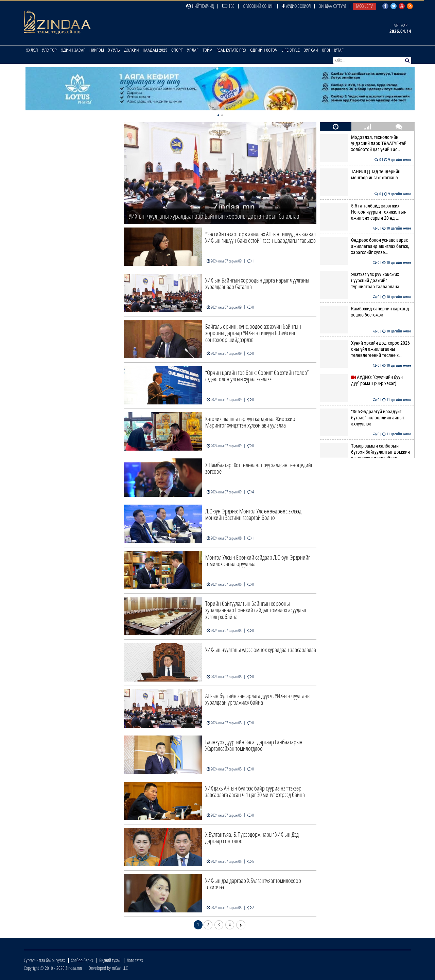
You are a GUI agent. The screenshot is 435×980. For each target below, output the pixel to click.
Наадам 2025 (155, 50)
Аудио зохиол (296, 6)
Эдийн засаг (73, 50)
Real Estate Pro (231, 50)
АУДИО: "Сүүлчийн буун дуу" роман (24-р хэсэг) (365, 380)
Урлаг (193, 50)
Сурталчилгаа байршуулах (44, 960)
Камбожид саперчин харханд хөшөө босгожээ (365, 312)
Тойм (207, 50)
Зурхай (311, 50)
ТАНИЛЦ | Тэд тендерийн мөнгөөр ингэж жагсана (365, 175)
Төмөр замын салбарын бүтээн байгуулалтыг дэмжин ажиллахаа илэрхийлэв (365, 452)
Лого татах (135, 960)
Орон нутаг (333, 50)
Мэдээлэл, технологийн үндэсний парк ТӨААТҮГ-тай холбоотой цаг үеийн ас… (365, 143)
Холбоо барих (82, 960)
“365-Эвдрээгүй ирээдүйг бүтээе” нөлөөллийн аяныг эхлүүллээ (365, 418)
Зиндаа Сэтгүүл (333, 6)
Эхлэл (32, 50)
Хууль (114, 50)
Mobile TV (364, 6)
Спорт (177, 50)
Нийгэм (97, 50)
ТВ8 (228, 6)
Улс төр (49, 50)
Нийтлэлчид (200, 6)
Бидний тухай (110, 960)
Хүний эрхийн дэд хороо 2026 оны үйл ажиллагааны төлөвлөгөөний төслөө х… (365, 349)
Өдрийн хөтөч (264, 50)
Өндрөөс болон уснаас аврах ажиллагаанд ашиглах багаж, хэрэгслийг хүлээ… (365, 246)
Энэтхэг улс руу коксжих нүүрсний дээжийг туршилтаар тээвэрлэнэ (365, 281)
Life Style (291, 50)
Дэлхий (131, 50)
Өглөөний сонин (258, 6)
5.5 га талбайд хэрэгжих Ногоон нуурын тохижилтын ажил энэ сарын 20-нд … (365, 212)
